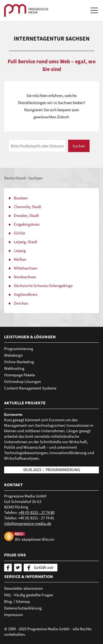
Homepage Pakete (20, 375)
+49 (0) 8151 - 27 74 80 (36, 512)
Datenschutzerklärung (23, 608)
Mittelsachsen (26, 268)
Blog (8, 601)
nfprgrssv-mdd (28, 523)
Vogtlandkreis (26, 294)
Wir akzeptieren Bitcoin (35, 539)
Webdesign (13, 355)
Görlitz (19, 233)
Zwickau (21, 303)
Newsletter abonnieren (23, 588)
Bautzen (21, 198)
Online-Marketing (19, 362)
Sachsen (35, 178)
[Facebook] (8, 568)
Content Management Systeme (30, 388)
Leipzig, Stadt (25, 242)
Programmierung (19, 349)
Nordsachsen (25, 277)
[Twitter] (18, 568)
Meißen (20, 259)
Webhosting (14, 368)
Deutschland (15, 178)
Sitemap (23, 601)
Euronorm (13, 414)
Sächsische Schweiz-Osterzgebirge (43, 286)
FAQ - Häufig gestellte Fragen (29, 595)
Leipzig (20, 251)
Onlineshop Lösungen (23, 381)
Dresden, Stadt (26, 215)
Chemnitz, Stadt (27, 207)
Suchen (79, 146)
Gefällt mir (44, 567)
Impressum (13, 615)
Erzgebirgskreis (27, 224)
